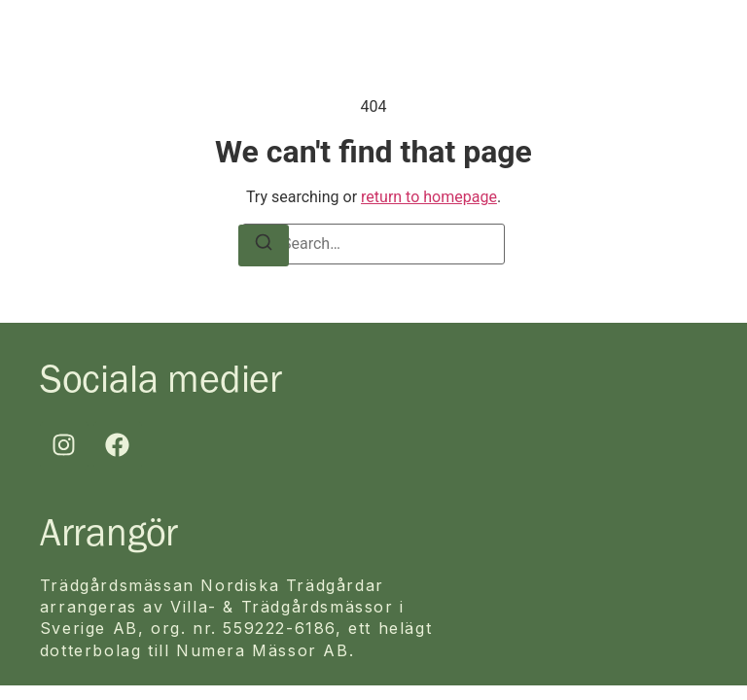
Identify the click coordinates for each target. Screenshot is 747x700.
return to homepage (429, 197)
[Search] (264, 245)
